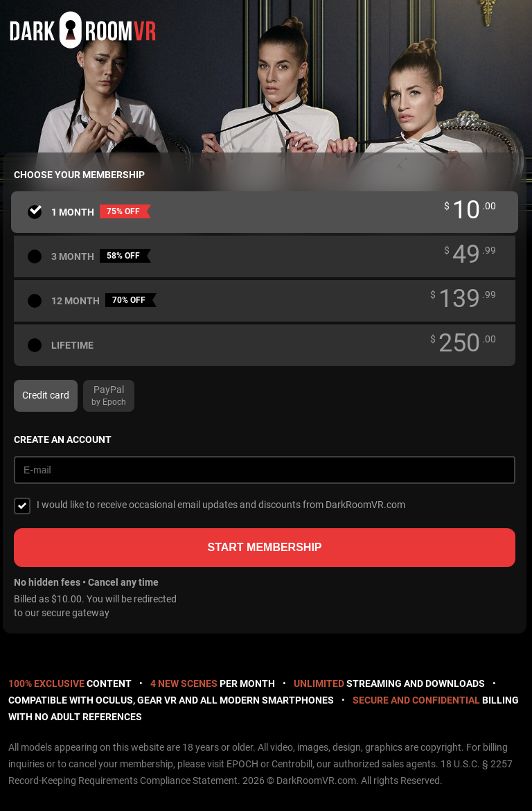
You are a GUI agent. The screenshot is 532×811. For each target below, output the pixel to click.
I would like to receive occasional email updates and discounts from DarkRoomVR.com (221, 505)
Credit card (46, 395)
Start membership (264, 547)
